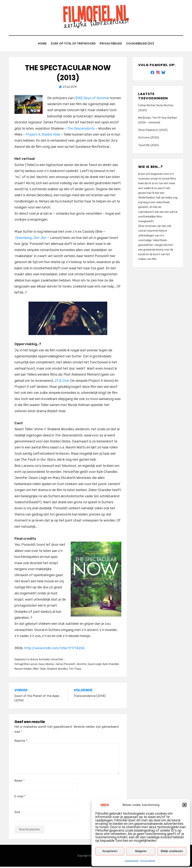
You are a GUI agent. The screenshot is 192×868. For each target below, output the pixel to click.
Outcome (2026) (148, 139)
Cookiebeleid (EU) (142, 45)
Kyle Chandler (111, 665)
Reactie (21, 742)
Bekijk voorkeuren (172, 851)
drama (34, 661)
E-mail (20, 798)
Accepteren (110, 851)
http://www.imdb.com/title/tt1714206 (54, 649)
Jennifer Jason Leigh (89, 665)
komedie (44, 661)
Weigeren (141, 851)
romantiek (57, 661)
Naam (19, 782)
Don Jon (40, 239)
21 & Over (62, 382)
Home (41, 45)
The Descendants (81, 130)
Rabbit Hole (51, 136)
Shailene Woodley (57, 670)
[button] (184, 805)
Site (17, 813)
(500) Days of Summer (92, 99)
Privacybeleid (148, 861)
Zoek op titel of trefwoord (73, 45)
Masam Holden (23, 670)
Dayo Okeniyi (46, 665)
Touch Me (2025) (148, 146)
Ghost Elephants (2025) (153, 131)
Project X (33, 136)
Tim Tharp (75, 670)
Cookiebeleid (132, 861)
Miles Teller (39, 670)
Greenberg (24, 239)
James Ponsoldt (65, 665)
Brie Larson (31, 665)
